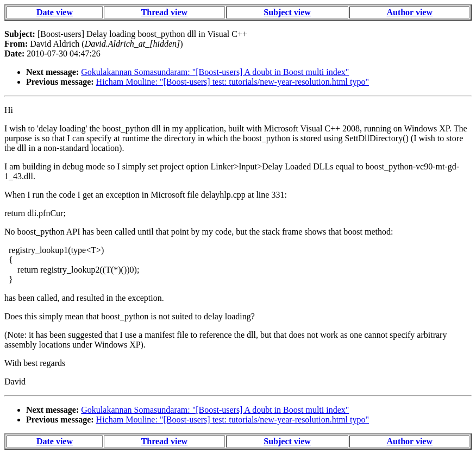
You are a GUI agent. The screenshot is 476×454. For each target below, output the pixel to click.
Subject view (287, 12)
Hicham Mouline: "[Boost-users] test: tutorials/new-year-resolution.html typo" (233, 82)
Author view (409, 12)
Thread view (164, 12)
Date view (55, 12)
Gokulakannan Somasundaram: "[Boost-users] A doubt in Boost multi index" (215, 72)
